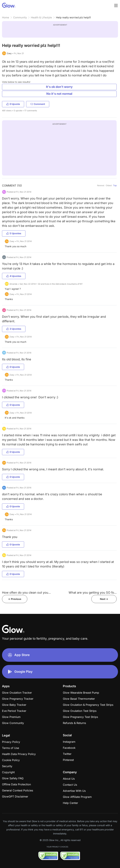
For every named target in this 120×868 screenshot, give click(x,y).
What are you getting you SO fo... (93, 593)
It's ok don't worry (59, 87)
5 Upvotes (14, 233)
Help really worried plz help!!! (73, 17)
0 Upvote (13, 104)
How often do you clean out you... (26, 593)
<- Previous (15, 599)
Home (6, 17)
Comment (38, 104)
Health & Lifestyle (41, 17)
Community (20, 17)
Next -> (104, 599)
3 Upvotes (14, 329)
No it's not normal (59, 94)
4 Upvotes (14, 276)
